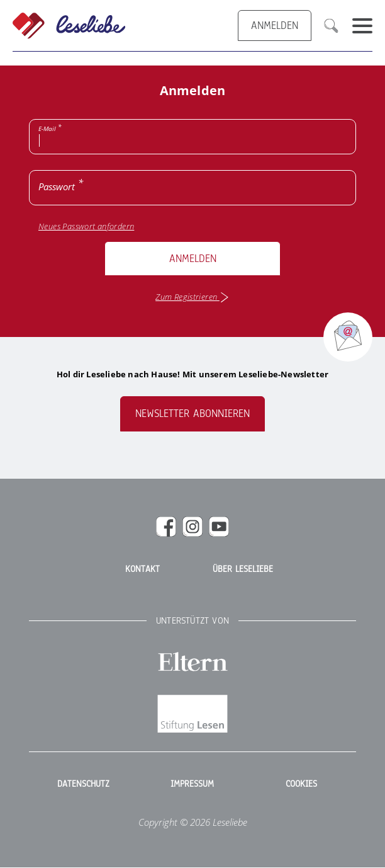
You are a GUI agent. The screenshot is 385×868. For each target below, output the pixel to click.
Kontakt (142, 569)
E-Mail (47, 128)
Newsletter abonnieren (192, 414)
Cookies (301, 784)
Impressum (192, 784)
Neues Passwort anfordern (86, 226)
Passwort (57, 186)
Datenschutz (83, 784)
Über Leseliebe (243, 569)
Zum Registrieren (192, 297)
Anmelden (193, 259)
